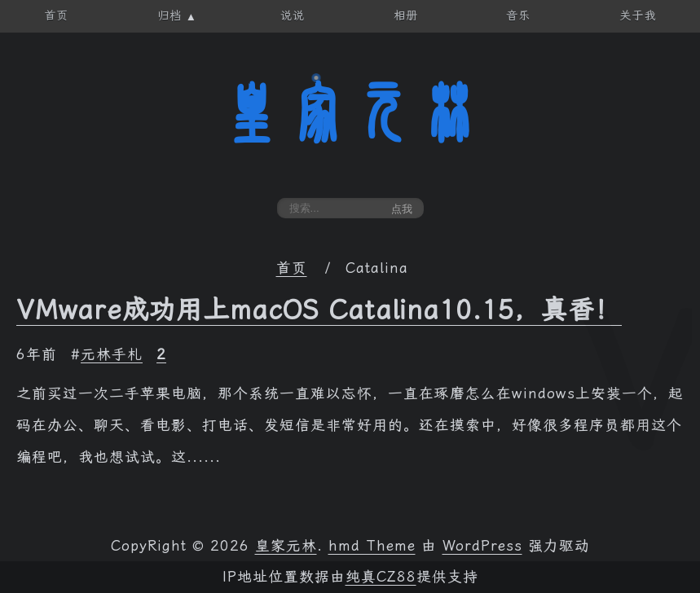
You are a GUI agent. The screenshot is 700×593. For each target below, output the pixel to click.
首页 (292, 268)
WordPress (482, 546)
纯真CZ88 (381, 577)
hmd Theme (372, 546)
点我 (402, 209)
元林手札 (112, 354)
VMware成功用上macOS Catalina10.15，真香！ (319, 310)
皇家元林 (350, 113)
